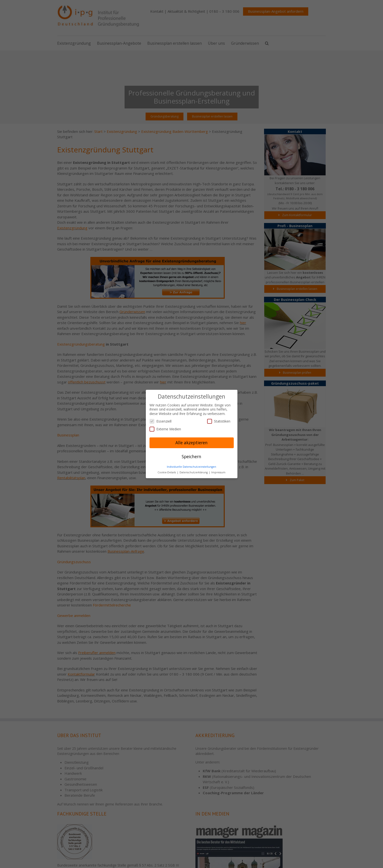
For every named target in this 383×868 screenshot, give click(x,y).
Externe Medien (165, 429)
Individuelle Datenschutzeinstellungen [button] (191, 467)
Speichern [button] (191, 456)
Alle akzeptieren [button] (191, 443)
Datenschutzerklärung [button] (194, 472)
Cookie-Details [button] (167, 472)
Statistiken (219, 421)
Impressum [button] (218, 472)
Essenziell (160, 421)
